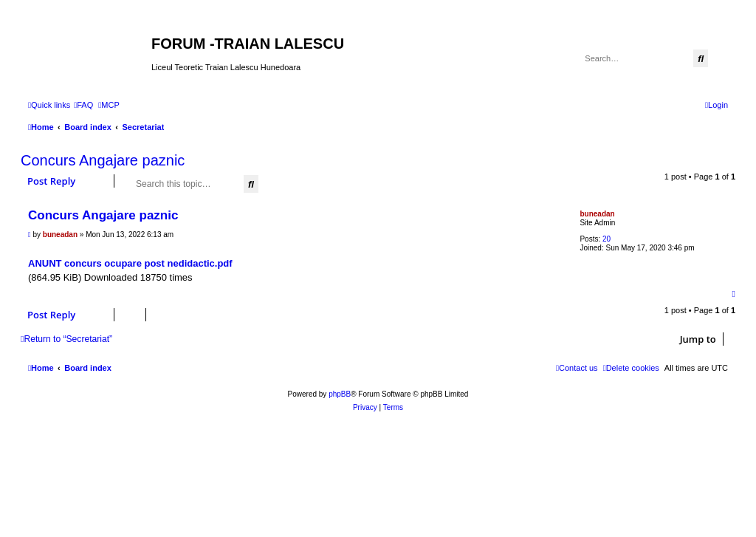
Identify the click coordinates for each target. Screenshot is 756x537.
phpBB (340, 394)
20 (606, 239)
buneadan (597, 214)
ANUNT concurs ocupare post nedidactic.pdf (130, 263)
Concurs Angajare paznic (103, 160)
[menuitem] (83, 105)
